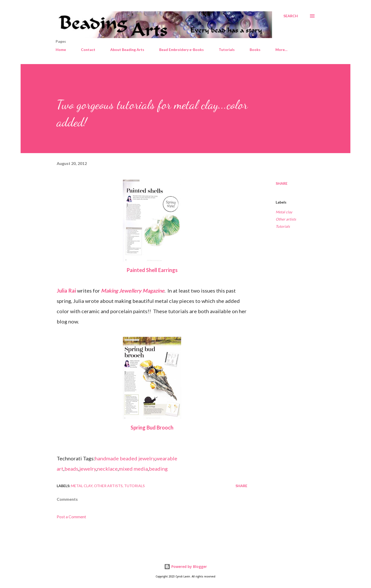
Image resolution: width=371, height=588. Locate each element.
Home (61, 50)
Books (255, 50)
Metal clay (284, 212)
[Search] (291, 16)
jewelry (88, 469)
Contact (88, 50)
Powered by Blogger (185, 567)
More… (281, 50)
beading (158, 469)
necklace (107, 469)
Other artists (286, 219)
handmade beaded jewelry (125, 458)
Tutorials (227, 50)
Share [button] (282, 183)
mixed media (133, 469)
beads (71, 469)
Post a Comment (71, 517)
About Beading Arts (127, 50)
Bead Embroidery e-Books (182, 50)
